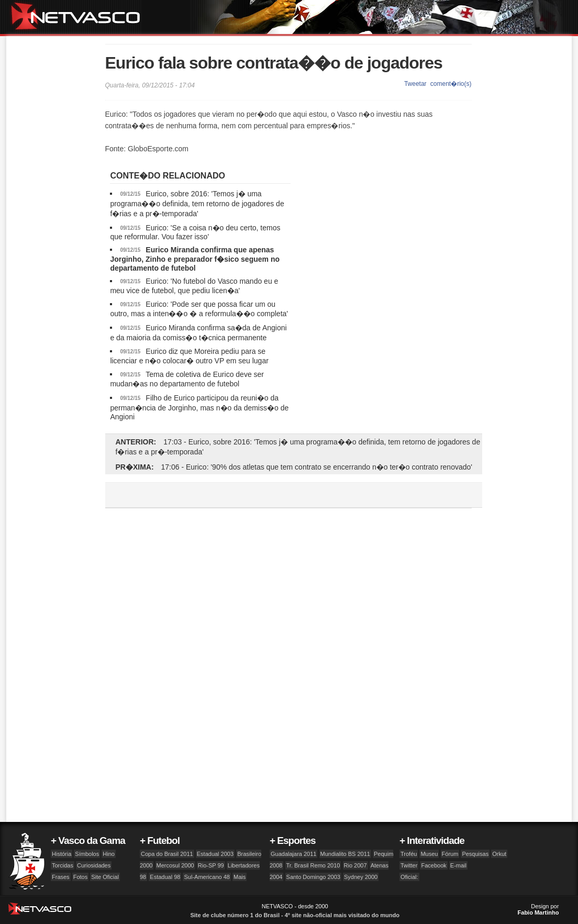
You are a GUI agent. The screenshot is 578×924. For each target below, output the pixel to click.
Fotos (81, 877)
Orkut (499, 854)
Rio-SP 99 (211, 865)
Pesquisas (475, 854)
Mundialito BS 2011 (345, 854)
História (62, 854)
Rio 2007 (355, 865)
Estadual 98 (165, 877)
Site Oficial (105, 877)
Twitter (409, 865)
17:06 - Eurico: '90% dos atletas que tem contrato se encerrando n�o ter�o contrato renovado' (317, 467)
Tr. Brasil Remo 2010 (313, 865)
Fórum (450, 854)
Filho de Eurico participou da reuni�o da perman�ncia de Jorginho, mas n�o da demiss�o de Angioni (199, 407)
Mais (240, 877)
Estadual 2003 (215, 854)
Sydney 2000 (361, 877)
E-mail (458, 865)
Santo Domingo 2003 (313, 877)
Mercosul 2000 (175, 865)
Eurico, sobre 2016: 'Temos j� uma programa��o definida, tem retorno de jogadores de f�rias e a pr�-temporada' (197, 204)
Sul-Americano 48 (207, 877)
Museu (429, 854)
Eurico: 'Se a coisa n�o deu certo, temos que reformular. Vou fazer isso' (195, 232)
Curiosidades (94, 865)
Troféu (409, 854)
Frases (61, 877)
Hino (109, 854)
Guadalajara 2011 (293, 854)
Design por (538, 909)
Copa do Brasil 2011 (167, 854)
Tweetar (415, 84)
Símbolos (87, 854)
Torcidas (63, 865)
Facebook (433, 865)
